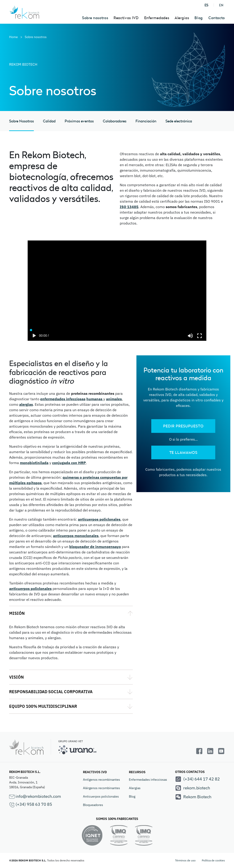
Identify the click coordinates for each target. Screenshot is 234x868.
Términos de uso (185, 860)
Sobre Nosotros (21, 121)
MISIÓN (17, 613)
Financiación (146, 121)
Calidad (49, 121)
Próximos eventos (79, 121)
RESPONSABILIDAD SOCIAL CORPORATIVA (51, 692)
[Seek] (117, 329)
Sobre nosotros (95, 18)
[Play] (35, 336)
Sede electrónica (179, 121)
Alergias (135, 788)
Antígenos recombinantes (101, 780)
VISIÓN (16, 677)
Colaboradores (115, 121)
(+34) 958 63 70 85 (31, 805)
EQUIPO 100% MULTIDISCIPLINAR (43, 706)
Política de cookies (213, 860)
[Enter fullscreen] (199, 336)
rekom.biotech (193, 788)
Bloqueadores (93, 805)
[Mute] (190, 336)
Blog (199, 18)
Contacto (217, 18)
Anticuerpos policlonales (101, 796)
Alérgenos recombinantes (101, 788)
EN (221, 5)
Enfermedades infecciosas (148, 780)
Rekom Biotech (193, 797)
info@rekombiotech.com (35, 797)
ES (206, 5)
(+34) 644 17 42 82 (197, 779)
